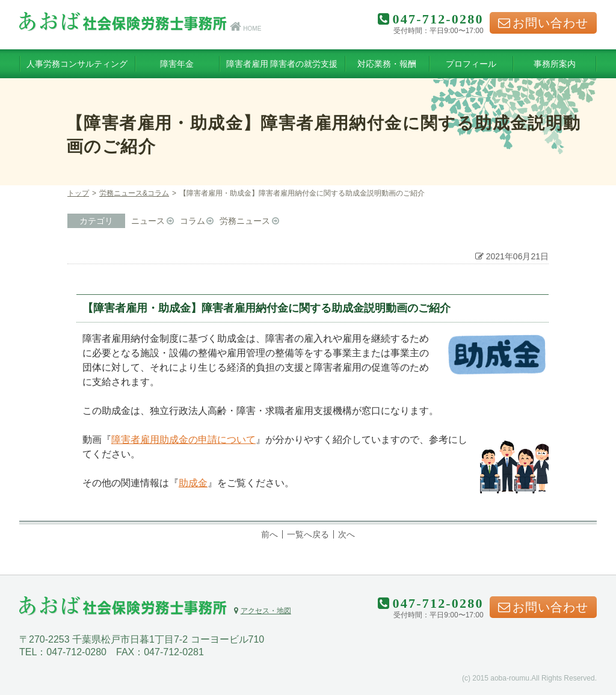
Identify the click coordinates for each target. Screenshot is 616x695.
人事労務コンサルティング (77, 64)
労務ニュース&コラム (134, 193)
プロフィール (471, 64)
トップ (78, 193)
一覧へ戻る (308, 534)
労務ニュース (245, 221)
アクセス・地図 (262, 611)
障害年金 (177, 64)
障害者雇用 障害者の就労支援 (282, 64)
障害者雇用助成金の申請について (183, 440)
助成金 (193, 483)
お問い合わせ (543, 23)
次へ (346, 534)
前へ (269, 534)
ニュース (148, 221)
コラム (192, 221)
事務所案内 (555, 64)
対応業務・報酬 (387, 64)
